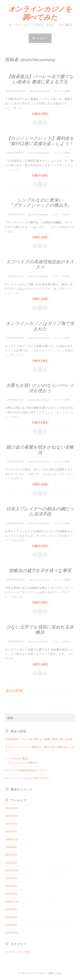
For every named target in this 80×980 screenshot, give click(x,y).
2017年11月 (12, 933)
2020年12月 (12, 839)
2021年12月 (12, 808)
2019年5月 (11, 886)
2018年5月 (11, 917)
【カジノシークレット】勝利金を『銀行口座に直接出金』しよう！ (40, 141)
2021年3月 (11, 831)
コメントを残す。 (64, 91)
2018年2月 (11, 925)
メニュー (42, 38)
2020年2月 (11, 863)
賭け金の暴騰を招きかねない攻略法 (40, 450)
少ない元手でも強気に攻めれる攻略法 (40, 629)
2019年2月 (11, 894)
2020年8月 (11, 847)
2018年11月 (12, 902)
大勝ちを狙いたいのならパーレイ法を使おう (40, 388)
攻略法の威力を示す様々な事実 (40, 570)
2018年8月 (11, 909)
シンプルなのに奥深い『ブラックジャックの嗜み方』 (40, 203)
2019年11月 (12, 870)
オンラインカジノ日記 (17, 952)
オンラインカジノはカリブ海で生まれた (40, 326)
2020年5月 (11, 855)
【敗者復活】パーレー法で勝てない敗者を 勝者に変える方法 (40, 79)
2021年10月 (12, 816)
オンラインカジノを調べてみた (40, 13)
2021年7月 (11, 824)
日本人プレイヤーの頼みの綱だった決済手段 (40, 511)
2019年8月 (11, 878)
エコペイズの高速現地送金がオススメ (40, 264)
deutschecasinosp (39, 91)
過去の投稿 (14, 691)
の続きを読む (40, 114)
